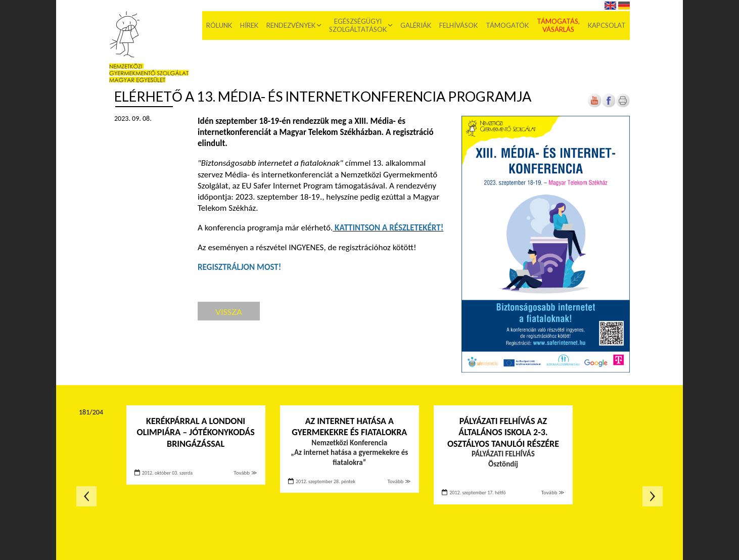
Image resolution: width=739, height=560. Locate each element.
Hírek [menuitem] (249, 25)
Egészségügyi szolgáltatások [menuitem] (358, 25)
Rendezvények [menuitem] (291, 25)
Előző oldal (86, 496)
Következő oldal (653, 496)
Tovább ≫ (245, 473)
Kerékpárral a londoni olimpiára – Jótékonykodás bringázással (196, 432)
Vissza (229, 312)
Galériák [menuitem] (416, 25)
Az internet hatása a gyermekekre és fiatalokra (349, 427)
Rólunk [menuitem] (219, 25)
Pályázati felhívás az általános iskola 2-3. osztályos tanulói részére (503, 432)
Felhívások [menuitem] (458, 25)
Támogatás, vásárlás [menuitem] (558, 25)
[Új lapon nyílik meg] (609, 105)
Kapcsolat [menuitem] (607, 25)
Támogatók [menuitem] (507, 25)
